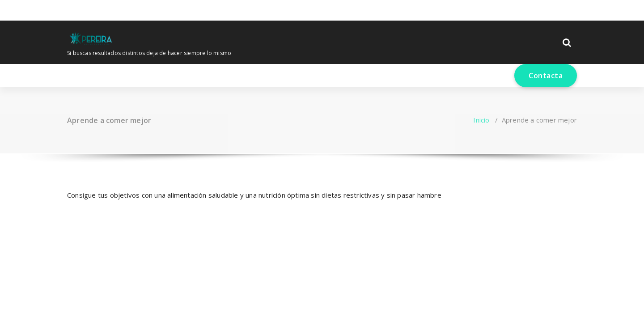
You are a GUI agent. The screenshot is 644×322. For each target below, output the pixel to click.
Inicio (481, 120)
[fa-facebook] (69, 9)
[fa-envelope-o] (97, 9)
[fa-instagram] (82, 9)
